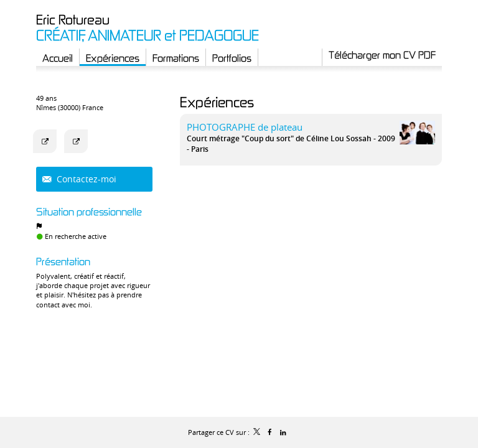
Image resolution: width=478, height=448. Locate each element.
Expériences (217, 102)
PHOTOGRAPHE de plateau (245, 127)
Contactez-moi (85, 179)
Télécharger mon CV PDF (382, 55)
